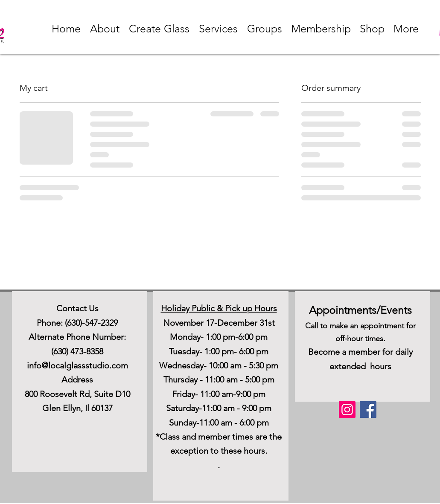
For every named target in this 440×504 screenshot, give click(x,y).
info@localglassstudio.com (77, 365)
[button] (105, 29)
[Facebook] (368, 410)
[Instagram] (347, 410)
